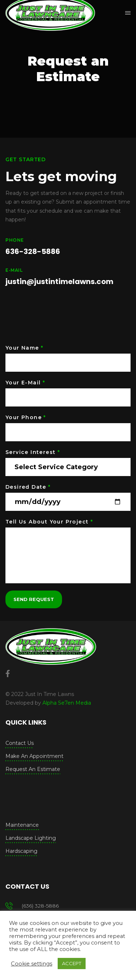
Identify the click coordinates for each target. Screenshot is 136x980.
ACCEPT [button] (72, 963)
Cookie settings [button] (32, 964)
